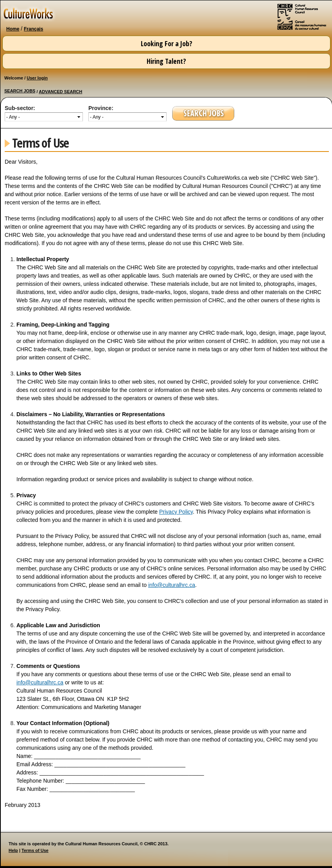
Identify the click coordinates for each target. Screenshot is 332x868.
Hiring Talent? (166, 61)
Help (13, 850)
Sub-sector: (20, 108)
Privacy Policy (176, 512)
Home (13, 29)
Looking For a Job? (167, 43)
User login (37, 78)
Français (33, 29)
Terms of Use (35, 850)
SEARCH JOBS (20, 91)
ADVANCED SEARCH (60, 92)
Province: (101, 108)
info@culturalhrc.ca (172, 585)
